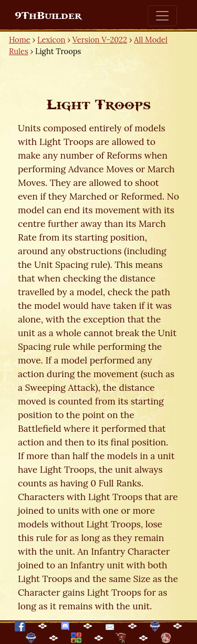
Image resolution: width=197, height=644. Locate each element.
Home (20, 40)
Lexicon (51, 40)
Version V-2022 (100, 40)
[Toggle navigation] (162, 16)
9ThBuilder (48, 16)
